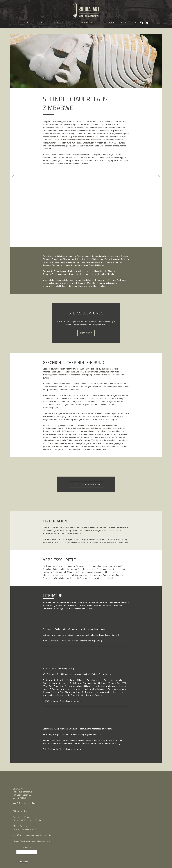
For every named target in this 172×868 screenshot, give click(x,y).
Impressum (30, 835)
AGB (19, 835)
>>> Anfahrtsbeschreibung (25, 803)
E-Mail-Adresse (24, 848)
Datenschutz (45, 835)
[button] (56, 617)
